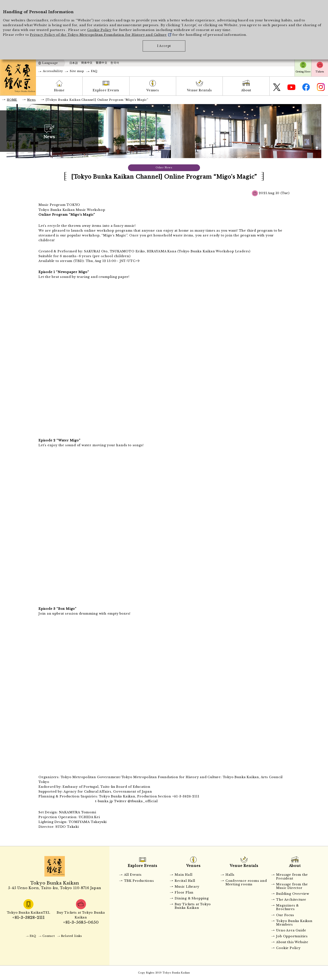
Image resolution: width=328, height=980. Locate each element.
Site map (77, 71)
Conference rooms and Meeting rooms (246, 883)
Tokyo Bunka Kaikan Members (294, 923)
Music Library (187, 887)
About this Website (292, 942)
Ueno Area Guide (291, 930)
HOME (12, 100)
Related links (72, 936)
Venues (153, 90)
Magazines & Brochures (288, 907)
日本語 (74, 63)
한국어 (115, 63)
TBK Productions (139, 881)
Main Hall (183, 875)
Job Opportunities (292, 936)
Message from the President (292, 876)
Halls (230, 875)
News (31, 100)
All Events (133, 875)
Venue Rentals (199, 90)
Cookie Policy (99, 30)
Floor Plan (184, 892)
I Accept (164, 46)
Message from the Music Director (292, 886)
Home (59, 90)
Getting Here (303, 72)
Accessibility (53, 71)
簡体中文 (87, 63)
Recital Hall (185, 881)
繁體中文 (102, 63)
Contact (49, 936)
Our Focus (285, 915)
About (246, 90)
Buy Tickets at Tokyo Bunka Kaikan (193, 906)
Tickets (320, 72)
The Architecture (291, 900)
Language (50, 63)
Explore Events (106, 90)
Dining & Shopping (192, 898)
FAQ (94, 71)
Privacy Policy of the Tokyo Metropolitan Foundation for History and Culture (101, 35)
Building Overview (293, 894)
